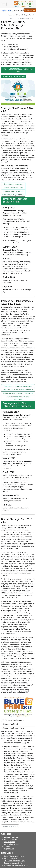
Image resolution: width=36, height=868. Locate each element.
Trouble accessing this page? (14, 861)
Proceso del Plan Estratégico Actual (21, 15)
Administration (10, 842)
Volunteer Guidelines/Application (16, 865)
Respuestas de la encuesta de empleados (18, 393)
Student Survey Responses (13, 188)
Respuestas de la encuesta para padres (18, 386)
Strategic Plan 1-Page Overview (14, 76)
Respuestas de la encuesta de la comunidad (18, 398)
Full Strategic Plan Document (13, 720)
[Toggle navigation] (4, 4)
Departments (9, 849)
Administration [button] (30, 10)
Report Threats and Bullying (14, 856)
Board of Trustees (11, 839)
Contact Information (12, 844)
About (10, 11)
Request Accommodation (13, 863)
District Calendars (11, 858)
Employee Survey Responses (13, 191)
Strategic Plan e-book (10, 826)
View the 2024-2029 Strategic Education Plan (18, 70)
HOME (4, 11)
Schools (7, 846)
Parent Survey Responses (13, 184)
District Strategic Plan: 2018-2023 (21, 18)
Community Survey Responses (13, 195)
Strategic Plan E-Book (10, 724)
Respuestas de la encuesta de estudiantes (18, 390)
